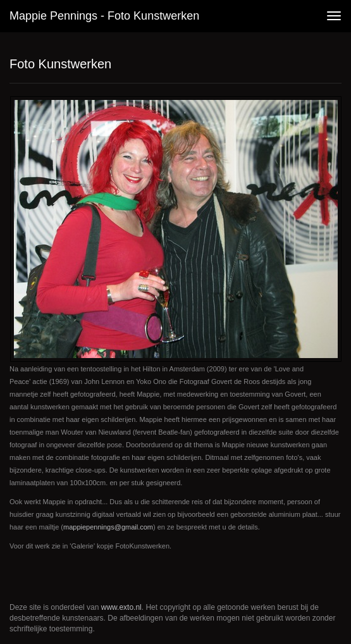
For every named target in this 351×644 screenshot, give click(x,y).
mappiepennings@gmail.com (108, 527)
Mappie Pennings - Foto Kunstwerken (104, 16)
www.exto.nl (121, 607)
